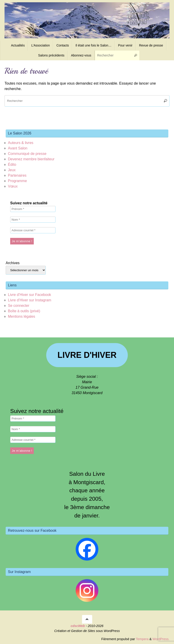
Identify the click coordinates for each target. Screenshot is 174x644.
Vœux (13, 186)
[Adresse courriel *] (33, 230)
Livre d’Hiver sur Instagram (30, 300)
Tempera (142, 639)
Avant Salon (18, 148)
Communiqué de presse (27, 154)
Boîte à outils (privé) (24, 311)
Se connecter (19, 306)
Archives (13, 263)
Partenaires (17, 175)
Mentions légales (22, 316)
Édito (12, 165)
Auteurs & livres (21, 143)
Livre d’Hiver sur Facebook (29, 295)
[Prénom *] (33, 209)
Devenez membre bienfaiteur (31, 159)
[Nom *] (33, 220)
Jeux (12, 170)
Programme (17, 181)
